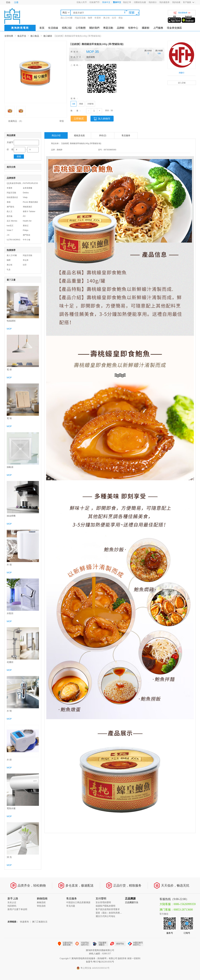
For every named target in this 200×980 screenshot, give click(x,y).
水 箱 (9, 565)
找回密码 (12, 906)
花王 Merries (12, 221)
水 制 (9, 711)
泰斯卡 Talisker (29, 211)
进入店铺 (182, 83)
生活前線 (53, 28)
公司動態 (81, 28)
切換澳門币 (94, 2)
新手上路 (13, 899)
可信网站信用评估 (82, 944)
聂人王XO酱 (12, 255)
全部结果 (9, 36)
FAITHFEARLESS (30, 183)
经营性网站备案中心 (65, 944)
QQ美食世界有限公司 (16, 183)
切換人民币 (82, 2)
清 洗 (9, 857)
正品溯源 (130, 899)
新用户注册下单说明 (17, 909)
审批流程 (41, 906)
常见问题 (71, 906)
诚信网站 (118, 944)
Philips (26, 230)
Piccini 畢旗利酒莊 (30, 202)
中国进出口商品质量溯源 (78, 902)
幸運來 (98, 18)
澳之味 (106, 18)
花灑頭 (10, 662)
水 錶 (9, 760)
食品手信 (22, 36)
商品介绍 (56, 135)
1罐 (74, 104)
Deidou (26, 193)
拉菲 (114, 18)
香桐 (9, 202)
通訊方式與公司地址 (105, 916)
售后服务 (126, 135)
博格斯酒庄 (27, 207)
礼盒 (9, 269)
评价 (103, 135)
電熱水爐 (11, 808)
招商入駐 (67, 28)
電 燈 (9, 370)
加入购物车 (102, 119)
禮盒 (121, 18)
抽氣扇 (10, 467)
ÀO (24, 216)
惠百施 (10, 216)
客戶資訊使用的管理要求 (108, 909)
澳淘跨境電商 (20, 28)
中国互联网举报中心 (135, 944)
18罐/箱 (90, 104)
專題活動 (108, 28)
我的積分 (153, 2)
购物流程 (41, 902)
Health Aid (27, 221)
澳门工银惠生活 (40, 922)
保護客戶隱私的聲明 (105, 906)
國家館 (146, 28)
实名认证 (12, 902)
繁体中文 (117, 2)
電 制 (9, 418)
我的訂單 (127, 2)
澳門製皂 (10, 207)
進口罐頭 (48, 36)
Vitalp (25, 197)
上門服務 (158, 28)
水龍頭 (10, 613)
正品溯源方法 (132, 902)
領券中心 (133, 28)
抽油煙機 (11, 516)
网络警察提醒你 (100, 944)
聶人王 (10, 211)
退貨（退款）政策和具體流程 (110, 913)
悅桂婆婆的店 (12, 197)
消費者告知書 (140, 2)
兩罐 (81, 104)
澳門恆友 (27, 235)
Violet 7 (10, 230)
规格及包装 (79, 135)
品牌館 (121, 28)
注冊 (16, 2)
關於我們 (94, 28)
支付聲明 (101, 899)
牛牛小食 (27, 240)
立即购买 (79, 119)
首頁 (42, 28)
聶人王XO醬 (67, 18)
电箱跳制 (11, 321)
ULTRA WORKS (13, 240)
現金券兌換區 (174, 28)
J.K (8, 235)
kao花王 (10, 226)
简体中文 (106, 2)
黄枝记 (26, 226)
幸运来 (26, 260)
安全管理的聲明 (103, 902)
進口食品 (35, 36)
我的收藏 (176, 2)
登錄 (8, 2)
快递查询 (24, 922)
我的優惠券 (164, 2)
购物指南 (42, 899)
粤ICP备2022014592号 (104, 962)
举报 (62, 121)
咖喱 (90, 18)
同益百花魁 (80, 18)
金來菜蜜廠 (27, 188)
